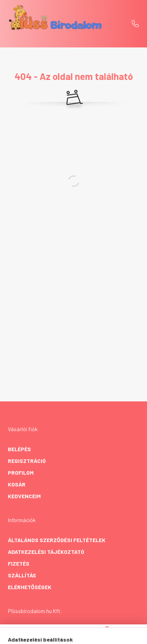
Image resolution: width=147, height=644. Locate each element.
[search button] (64, 634)
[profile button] (83, 634)
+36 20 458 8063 (135, 24)
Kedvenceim (24, 496)
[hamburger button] (44, 634)
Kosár (17, 484)
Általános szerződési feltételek (57, 540)
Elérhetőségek (30, 587)
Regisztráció (27, 461)
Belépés (19, 449)
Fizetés (19, 563)
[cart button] (103, 634)
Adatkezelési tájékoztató (46, 552)
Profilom (21, 473)
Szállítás (22, 575)
